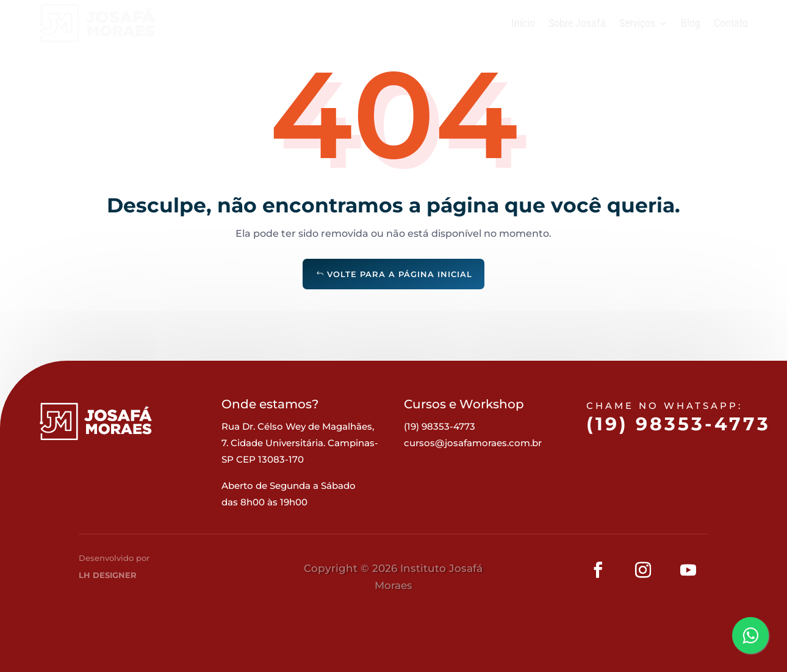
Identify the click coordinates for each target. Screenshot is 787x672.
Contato (731, 23)
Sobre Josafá (577, 23)
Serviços (637, 23)
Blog (691, 23)
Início (523, 23)
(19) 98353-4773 (678, 439)
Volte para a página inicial (400, 274)
